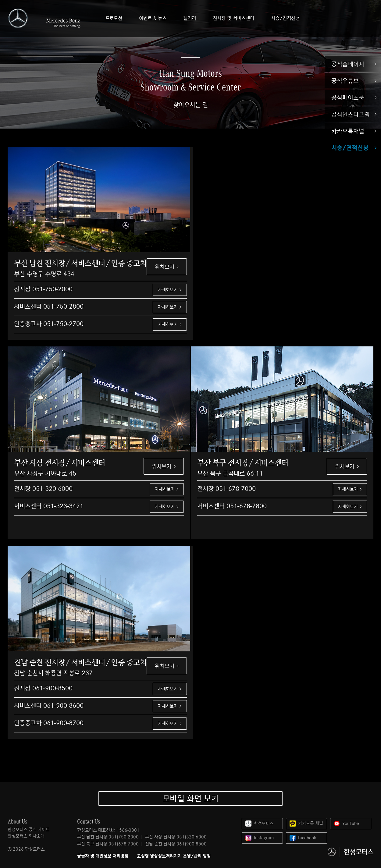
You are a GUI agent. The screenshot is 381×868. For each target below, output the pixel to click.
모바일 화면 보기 (190, 798)
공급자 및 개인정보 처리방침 (103, 856)
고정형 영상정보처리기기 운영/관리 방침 (174, 856)
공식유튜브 (345, 81)
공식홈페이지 (348, 64)
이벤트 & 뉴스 (153, 18)
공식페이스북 (348, 97)
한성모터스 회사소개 (26, 836)
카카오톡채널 (348, 131)
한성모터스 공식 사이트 (29, 830)
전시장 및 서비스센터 (233, 18)
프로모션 (114, 18)
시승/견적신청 (350, 148)
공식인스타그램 (351, 114)
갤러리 (190, 18)
